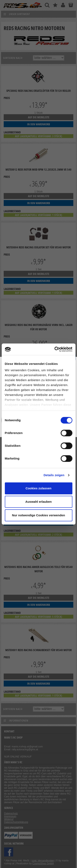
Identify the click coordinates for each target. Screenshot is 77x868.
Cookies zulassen (39, 488)
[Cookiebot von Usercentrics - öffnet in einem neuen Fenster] (55, 349)
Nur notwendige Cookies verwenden (38, 515)
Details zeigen (54, 475)
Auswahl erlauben (38, 502)
